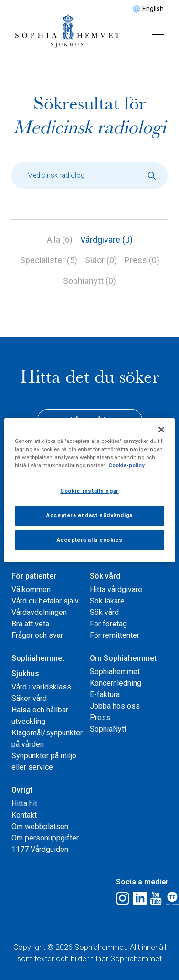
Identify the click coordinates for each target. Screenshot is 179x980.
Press (100, 717)
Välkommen (31, 589)
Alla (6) (60, 240)
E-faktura (105, 695)
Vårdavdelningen (39, 612)
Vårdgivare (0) (106, 240)
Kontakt (24, 815)
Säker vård (29, 698)
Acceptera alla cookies (90, 540)
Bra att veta (30, 624)
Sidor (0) (101, 260)
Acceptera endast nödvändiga (89, 515)
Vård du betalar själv (45, 601)
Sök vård (105, 576)
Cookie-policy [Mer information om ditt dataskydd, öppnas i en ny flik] (126, 465)
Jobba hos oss (115, 706)
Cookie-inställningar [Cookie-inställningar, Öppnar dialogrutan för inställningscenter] (89, 491)
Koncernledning (116, 683)
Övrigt (22, 790)
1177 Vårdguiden (40, 849)
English (153, 9)
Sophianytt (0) (89, 281)
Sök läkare (107, 601)
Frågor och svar (37, 635)
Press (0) (142, 260)
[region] (89, 490)
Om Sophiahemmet (123, 658)
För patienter (34, 576)
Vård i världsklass (41, 687)
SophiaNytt (108, 729)
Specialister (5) (49, 260)
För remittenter (115, 635)
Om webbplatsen (40, 826)
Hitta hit (24, 803)
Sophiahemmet (115, 672)
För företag (108, 624)
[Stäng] (161, 429)
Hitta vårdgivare (116, 589)
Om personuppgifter (45, 838)
